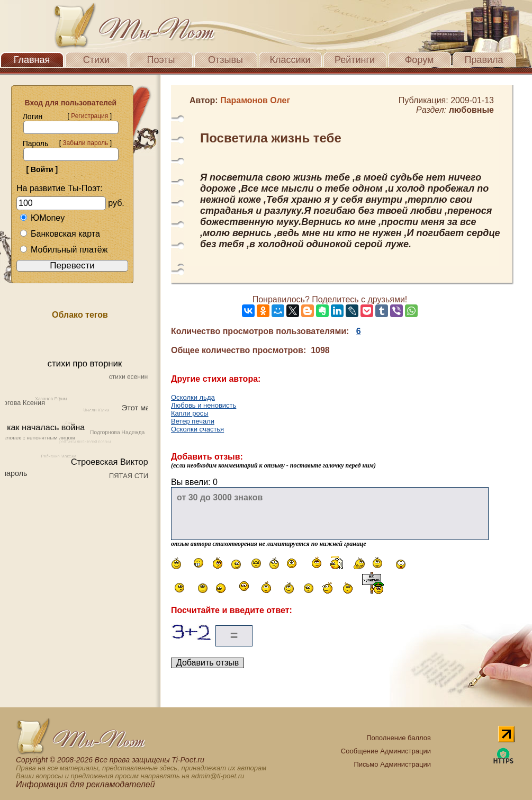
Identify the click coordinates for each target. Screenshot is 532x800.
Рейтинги (355, 60)
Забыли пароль (85, 143)
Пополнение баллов (399, 738)
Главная (32, 60)
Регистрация (89, 116)
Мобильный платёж (64, 250)
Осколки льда (193, 397)
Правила (484, 60)
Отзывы (226, 60)
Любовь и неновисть (204, 405)
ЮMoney (42, 218)
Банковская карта (60, 234)
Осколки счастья (197, 429)
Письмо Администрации (392, 764)
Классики (290, 60)
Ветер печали (193, 421)
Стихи (96, 60)
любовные (471, 110)
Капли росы (190, 413)
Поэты (161, 60)
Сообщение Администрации (386, 751)
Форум (420, 60)
